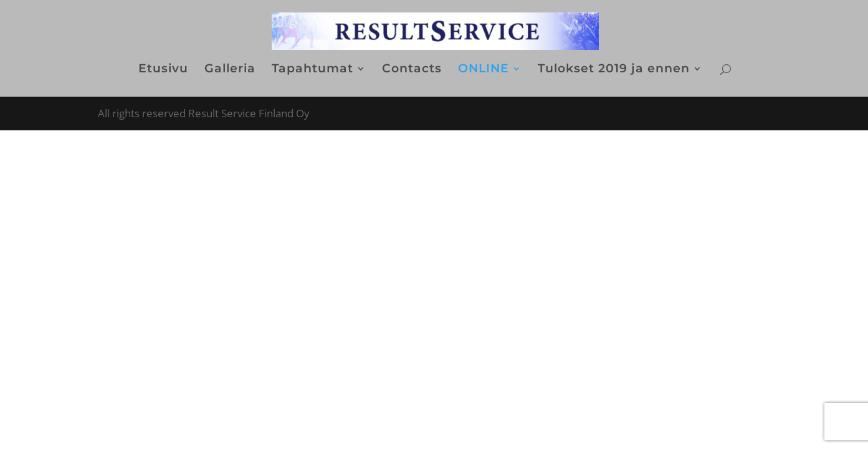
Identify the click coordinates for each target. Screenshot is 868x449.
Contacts (412, 70)
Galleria (230, 70)
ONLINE (484, 70)
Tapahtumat (312, 70)
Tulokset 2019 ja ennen (614, 70)
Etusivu (163, 70)
